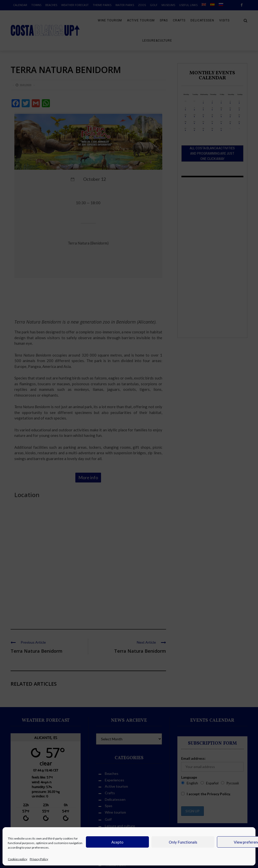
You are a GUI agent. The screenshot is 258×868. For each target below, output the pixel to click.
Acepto (117, 842)
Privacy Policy (39, 859)
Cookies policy (18, 859)
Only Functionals (183, 842)
